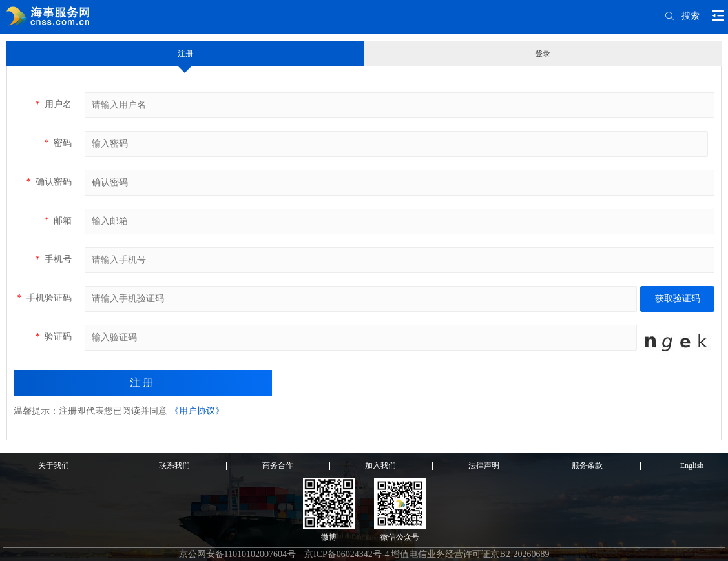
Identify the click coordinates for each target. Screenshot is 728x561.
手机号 (53, 259)
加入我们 (380, 465)
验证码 (53, 337)
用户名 (53, 104)
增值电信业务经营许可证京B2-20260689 (470, 554)
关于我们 (54, 465)
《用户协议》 (197, 411)
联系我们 (174, 465)
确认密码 (49, 182)
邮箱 (58, 220)
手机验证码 (44, 298)
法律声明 (484, 465)
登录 (543, 54)
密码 (58, 143)
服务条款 (587, 465)
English (692, 465)
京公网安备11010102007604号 (237, 554)
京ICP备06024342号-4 (347, 554)
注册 (185, 54)
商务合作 (278, 465)
